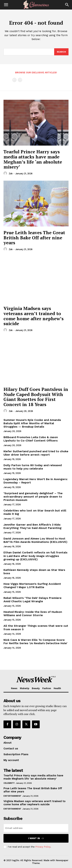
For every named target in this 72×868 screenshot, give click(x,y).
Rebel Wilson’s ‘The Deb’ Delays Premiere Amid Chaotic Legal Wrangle (33, 600)
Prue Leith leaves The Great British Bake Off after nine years (34, 237)
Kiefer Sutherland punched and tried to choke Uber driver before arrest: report (36, 453)
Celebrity (9, 783)
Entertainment (12, 796)
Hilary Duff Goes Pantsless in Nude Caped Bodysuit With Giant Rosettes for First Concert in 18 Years (36, 397)
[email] (36, 828)
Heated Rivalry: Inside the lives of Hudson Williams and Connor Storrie (33, 614)
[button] (6, 5)
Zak (11, 174)
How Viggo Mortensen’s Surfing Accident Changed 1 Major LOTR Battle (32, 585)
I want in (36, 838)
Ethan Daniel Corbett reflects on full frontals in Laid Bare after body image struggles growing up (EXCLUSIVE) (35, 556)
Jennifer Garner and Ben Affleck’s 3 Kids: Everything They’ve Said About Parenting (33, 526)
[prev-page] (14, 80)
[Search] (67, 5)
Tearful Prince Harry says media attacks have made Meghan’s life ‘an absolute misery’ (33, 159)
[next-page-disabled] (20, 80)
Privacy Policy (43, 847)
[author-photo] (6, 173)
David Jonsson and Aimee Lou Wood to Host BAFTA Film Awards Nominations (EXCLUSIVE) (35, 540)
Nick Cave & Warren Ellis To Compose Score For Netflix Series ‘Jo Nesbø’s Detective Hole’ (35, 642)
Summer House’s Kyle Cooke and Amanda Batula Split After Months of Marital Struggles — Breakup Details (32, 423)
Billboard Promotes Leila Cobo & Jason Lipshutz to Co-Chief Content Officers (31, 439)
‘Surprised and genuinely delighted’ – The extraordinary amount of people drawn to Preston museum (33, 497)
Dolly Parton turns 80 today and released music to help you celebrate (33, 467)
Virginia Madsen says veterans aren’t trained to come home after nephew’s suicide (34, 316)
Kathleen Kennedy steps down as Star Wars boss (34, 572)
